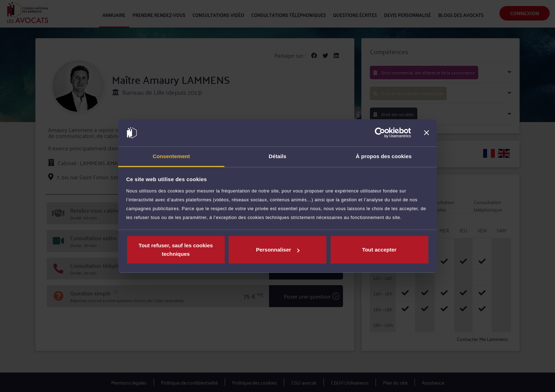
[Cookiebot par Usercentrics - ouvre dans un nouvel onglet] (380, 133)
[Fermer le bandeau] (427, 133)
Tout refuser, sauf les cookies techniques (176, 250)
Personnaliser (278, 250)
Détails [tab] (277, 156)
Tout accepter (379, 250)
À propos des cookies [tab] (384, 156)
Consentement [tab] (171, 156)
